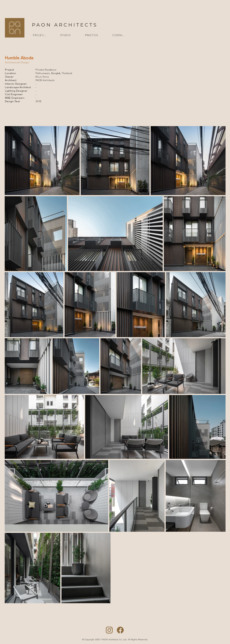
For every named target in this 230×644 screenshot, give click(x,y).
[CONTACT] (119, 35)
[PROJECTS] (40, 35)
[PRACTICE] (92, 35)
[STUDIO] (65, 35)
